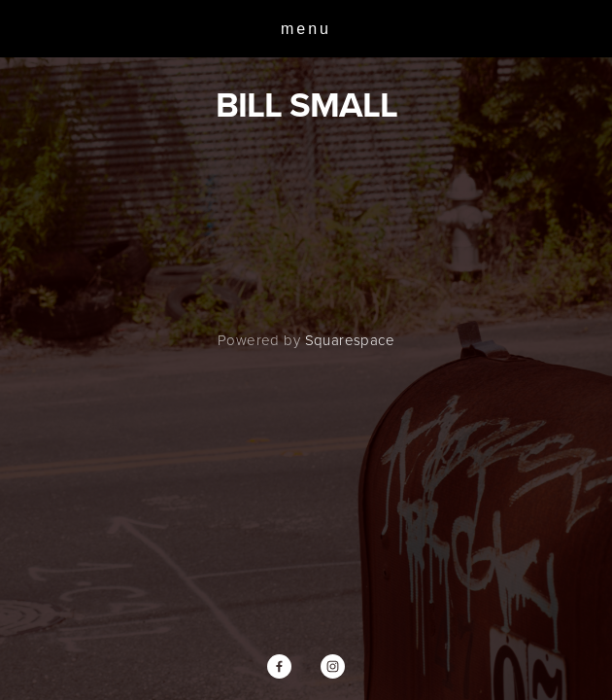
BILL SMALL (306, 104)
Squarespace (350, 340)
